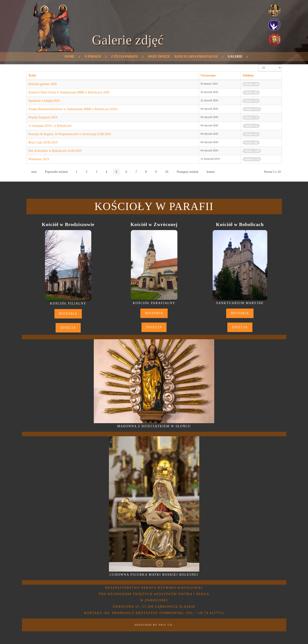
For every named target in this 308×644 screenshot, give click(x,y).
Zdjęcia (68, 328)
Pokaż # (258, 64)
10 (167, 172)
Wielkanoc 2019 (39, 159)
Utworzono (208, 75)
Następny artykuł (187, 172)
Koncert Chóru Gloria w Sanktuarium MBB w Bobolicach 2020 (69, 92)
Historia (68, 314)
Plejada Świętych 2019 (43, 117)
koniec (211, 172)
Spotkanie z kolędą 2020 (44, 101)
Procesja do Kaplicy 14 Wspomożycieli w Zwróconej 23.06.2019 (70, 134)
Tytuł (32, 75)
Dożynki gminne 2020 (43, 84)
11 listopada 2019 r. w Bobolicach (50, 126)
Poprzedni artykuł (56, 172)
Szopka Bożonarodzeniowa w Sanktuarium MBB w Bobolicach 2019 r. (74, 109)
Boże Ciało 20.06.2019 (43, 142)
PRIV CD (166, 625)
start (34, 172)
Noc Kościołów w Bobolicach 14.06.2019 (55, 151)
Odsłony (248, 75)
